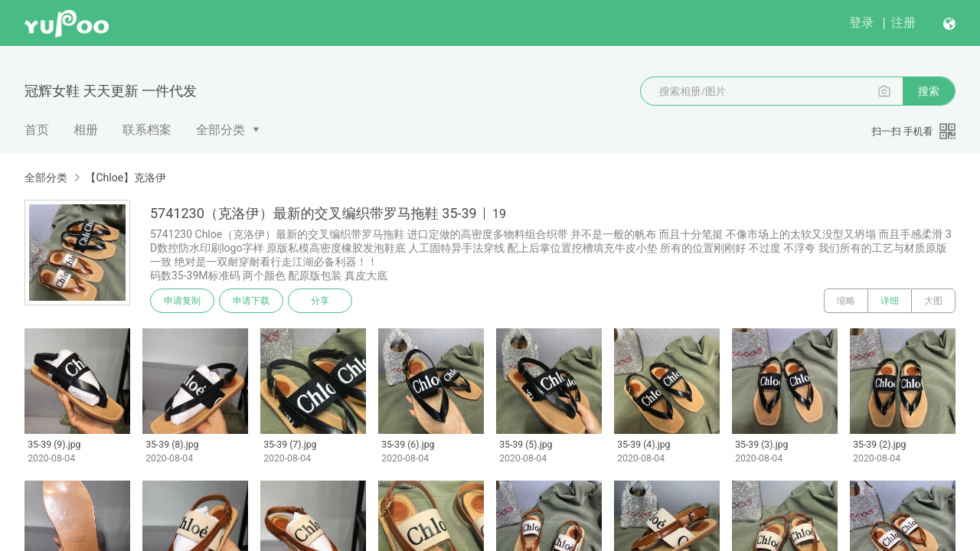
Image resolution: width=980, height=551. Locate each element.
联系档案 (147, 130)
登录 (861, 23)
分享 (320, 301)
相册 (86, 130)
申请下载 (251, 301)
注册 (903, 23)
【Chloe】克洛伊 (126, 178)
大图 (933, 301)
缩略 (846, 301)
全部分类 (220, 130)
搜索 (929, 91)
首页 (37, 130)
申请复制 (182, 301)
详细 (890, 301)
